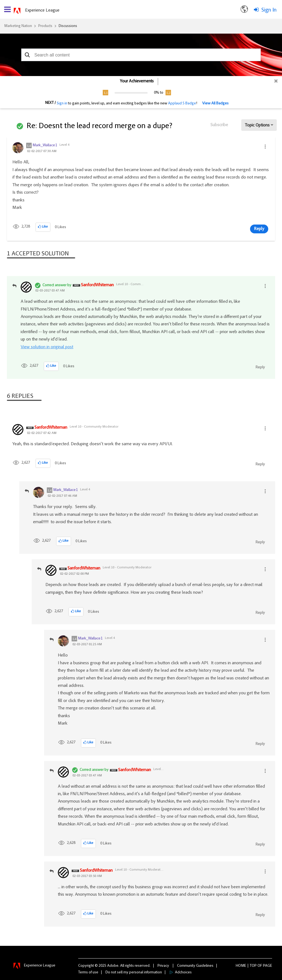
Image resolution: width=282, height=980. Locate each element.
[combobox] (141, 55)
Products (45, 26)
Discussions (68, 26)
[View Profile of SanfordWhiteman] (97, 285)
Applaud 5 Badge (182, 104)
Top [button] (253, 966)
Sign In (269, 10)
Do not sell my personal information (134, 973)
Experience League (42, 10)
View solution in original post (47, 347)
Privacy (163, 966)
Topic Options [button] (257, 125)
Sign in (62, 104)
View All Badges (215, 104)
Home (241, 966)
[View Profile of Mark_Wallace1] (45, 145)
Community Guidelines (195, 966)
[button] (27, 55)
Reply (259, 229)
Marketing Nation (18, 26)
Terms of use (88, 973)
